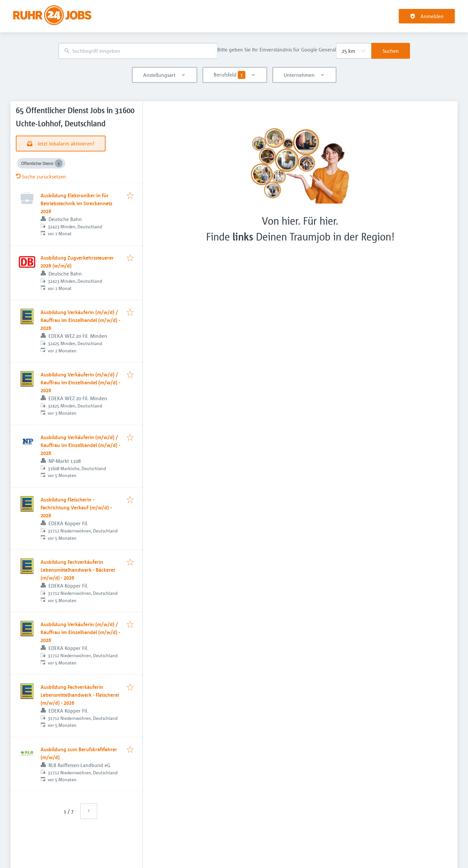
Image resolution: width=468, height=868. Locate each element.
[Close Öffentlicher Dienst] (59, 163)
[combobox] (138, 51)
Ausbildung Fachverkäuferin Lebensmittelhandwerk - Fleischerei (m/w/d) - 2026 (80, 695)
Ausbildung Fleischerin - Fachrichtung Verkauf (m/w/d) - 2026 (76, 507)
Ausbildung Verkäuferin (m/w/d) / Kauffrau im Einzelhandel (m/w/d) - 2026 (80, 320)
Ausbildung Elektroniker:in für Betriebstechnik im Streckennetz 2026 (77, 203)
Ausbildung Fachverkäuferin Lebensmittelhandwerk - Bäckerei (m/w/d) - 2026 (78, 570)
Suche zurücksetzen (41, 177)
